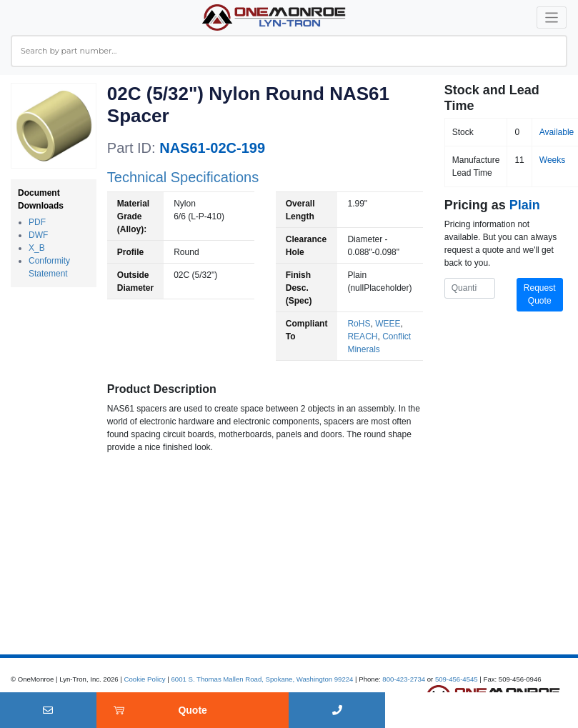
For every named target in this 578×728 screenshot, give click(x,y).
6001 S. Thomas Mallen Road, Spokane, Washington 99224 (262, 679)
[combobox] (289, 51)
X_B (37, 248)
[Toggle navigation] (552, 18)
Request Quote (540, 294)
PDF (37, 222)
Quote (192, 710)
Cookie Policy (145, 679)
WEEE (388, 324)
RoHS (359, 324)
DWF (38, 235)
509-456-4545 (457, 679)
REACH (362, 336)
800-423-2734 (404, 679)
